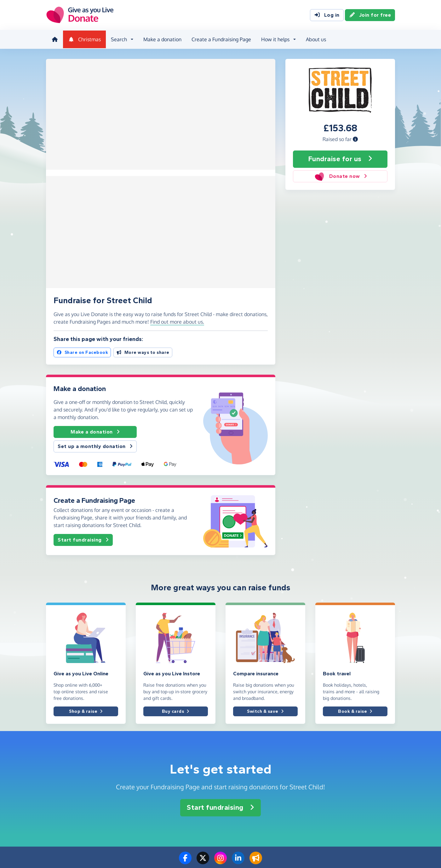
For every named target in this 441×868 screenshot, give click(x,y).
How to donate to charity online (258, 762)
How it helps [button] (275, 39)
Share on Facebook (82, 190)
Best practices (330, 742)
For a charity (148, 731)
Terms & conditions (335, 762)
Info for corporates (65, 752)
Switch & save (265, 549)
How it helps (238, 783)
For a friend (147, 742)
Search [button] (118, 39)
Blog (51, 762)
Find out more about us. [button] (177, 159)
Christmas (84, 39)
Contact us (57, 783)
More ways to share (143, 190)
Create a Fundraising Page (221, 39)
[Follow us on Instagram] (220, 699)
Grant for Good (241, 794)
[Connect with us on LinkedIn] (238, 699)
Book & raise (355, 549)
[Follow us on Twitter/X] (203, 699)
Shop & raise (86, 549)
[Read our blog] (256, 699)
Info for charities (63, 742)
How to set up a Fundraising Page (260, 752)
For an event (148, 752)
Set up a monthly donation (95, 284)
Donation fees (330, 731)
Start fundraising (83, 377)
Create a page (240, 731)
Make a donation (162, 39)
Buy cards (176, 549)
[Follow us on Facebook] (185, 699)
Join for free (370, 15)
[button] (355, 138)
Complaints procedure (338, 752)
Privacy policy (329, 773)
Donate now (340, 175)
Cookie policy (329, 783)
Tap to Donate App (245, 773)
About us (315, 39)
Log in (327, 15)
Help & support (61, 773)
